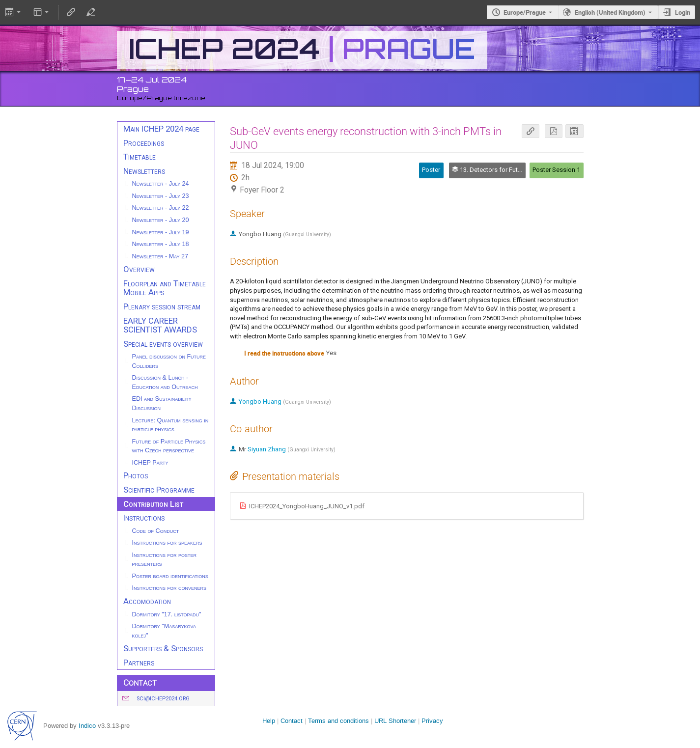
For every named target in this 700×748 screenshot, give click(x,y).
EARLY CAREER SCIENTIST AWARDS (160, 325)
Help (269, 721)
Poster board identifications (170, 576)
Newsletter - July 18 (161, 244)
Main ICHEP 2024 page (161, 129)
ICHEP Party (150, 463)
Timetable (140, 157)
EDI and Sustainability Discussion (162, 403)
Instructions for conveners (169, 588)
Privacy (432, 721)
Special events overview (163, 344)
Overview (139, 269)
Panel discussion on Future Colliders (169, 361)
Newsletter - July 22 (161, 208)
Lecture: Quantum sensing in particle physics (170, 425)
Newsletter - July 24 (161, 184)
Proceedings (144, 143)
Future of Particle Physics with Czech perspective (169, 446)
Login (683, 12)
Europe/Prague (525, 12)
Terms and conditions (338, 721)
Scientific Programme (159, 490)
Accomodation (147, 601)
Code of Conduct (156, 531)
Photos (136, 475)
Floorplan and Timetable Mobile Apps (165, 288)
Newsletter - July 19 (161, 232)
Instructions (144, 518)
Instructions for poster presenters (165, 560)
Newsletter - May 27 (160, 256)
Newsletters (144, 171)
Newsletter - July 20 (161, 220)
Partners (139, 663)
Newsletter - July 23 (161, 196)
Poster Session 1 (556, 170)
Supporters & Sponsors (163, 648)
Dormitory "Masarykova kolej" (164, 631)
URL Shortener (395, 721)
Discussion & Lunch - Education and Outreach (165, 382)
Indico (87, 726)
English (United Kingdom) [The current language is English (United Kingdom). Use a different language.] (610, 12)
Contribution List (153, 504)
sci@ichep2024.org (163, 699)
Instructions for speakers (167, 543)
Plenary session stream (162, 306)
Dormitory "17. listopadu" (167, 614)
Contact (292, 721)
